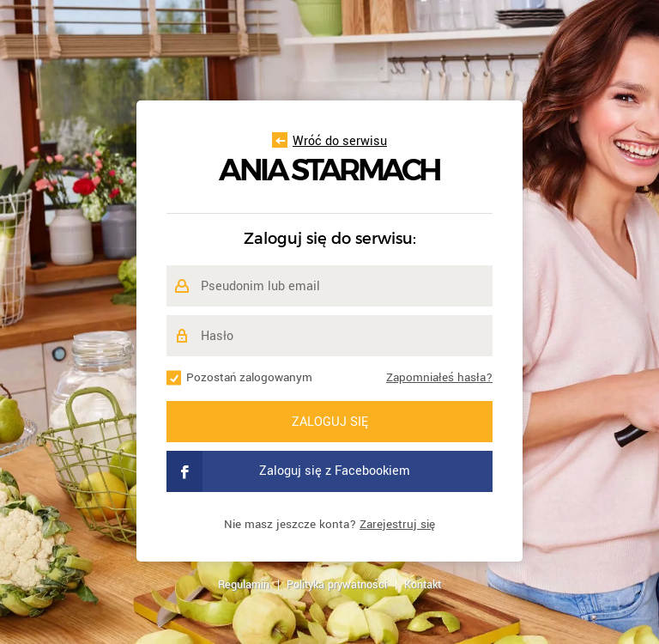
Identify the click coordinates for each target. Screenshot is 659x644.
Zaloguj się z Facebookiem (288, 471)
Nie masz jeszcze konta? (329, 524)
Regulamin (244, 585)
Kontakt (423, 585)
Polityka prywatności (337, 585)
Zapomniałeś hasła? (439, 377)
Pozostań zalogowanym (249, 377)
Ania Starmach (329, 170)
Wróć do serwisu (329, 141)
